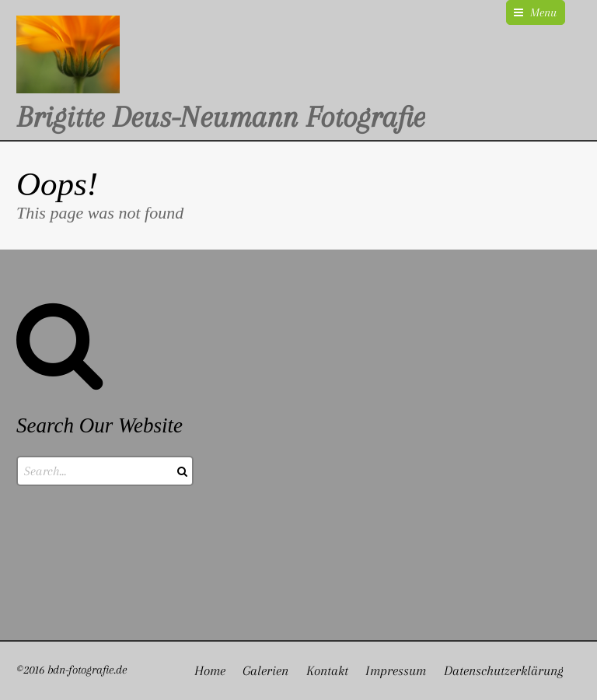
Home (210, 670)
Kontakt (327, 670)
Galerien (265, 670)
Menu (543, 12)
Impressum (396, 670)
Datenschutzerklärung (504, 670)
